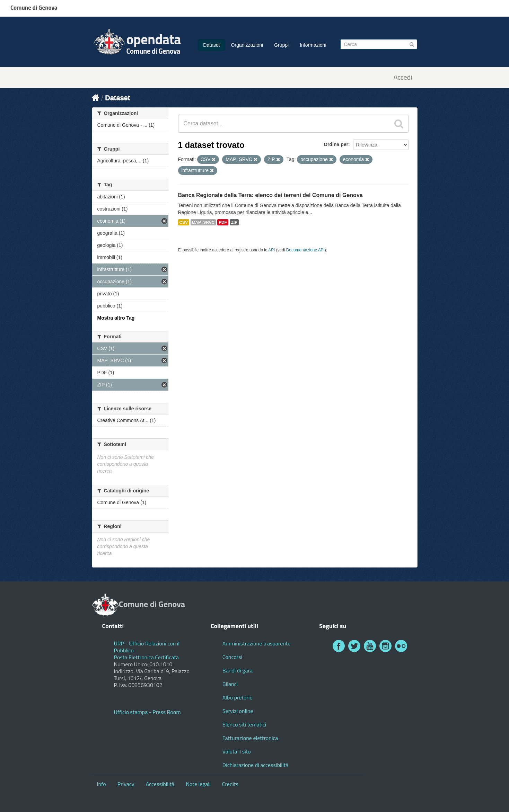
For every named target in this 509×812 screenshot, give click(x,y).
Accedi (403, 77)
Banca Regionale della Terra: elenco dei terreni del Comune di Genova (270, 195)
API (271, 250)
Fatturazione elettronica (250, 738)
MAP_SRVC (203, 222)
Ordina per (336, 144)
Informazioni (313, 45)
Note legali (198, 784)
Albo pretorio (238, 697)
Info (102, 784)
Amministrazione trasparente (257, 643)
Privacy (126, 784)
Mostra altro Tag (116, 318)
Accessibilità (160, 784)
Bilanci (230, 684)
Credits (230, 784)
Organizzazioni (247, 45)
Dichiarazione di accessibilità (255, 765)
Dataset (211, 45)
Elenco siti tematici (244, 724)
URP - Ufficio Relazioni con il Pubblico (147, 647)
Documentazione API (305, 250)
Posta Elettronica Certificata (146, 657)
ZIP (234, 222)
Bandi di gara (238, 670)
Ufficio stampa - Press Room (147, 712)
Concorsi (232, 657)
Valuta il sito (237, 751)
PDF (223, 222)
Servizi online (238, 711)
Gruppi (281, 45)
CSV (184, 222)
